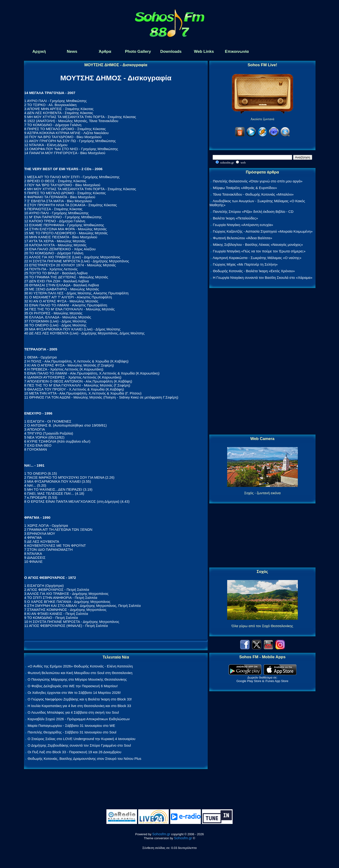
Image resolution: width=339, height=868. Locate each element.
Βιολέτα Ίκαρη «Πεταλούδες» (235, 218)
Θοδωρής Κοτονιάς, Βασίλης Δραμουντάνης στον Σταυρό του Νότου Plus (84, 759)
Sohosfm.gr (161, 834)
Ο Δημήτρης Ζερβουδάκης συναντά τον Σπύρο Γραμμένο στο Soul (79, 745)
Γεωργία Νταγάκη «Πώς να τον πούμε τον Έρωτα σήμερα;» (259, 251)
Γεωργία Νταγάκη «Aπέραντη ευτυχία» (243, 225)
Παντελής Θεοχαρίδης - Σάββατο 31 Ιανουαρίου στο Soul (72, 732)
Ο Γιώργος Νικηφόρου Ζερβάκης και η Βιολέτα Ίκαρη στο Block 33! (80, 699)
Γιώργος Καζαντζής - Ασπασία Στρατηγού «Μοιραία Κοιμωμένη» (263, 231)
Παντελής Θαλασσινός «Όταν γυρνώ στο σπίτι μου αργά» (258, 181)
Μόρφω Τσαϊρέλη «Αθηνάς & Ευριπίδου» (245, 188)
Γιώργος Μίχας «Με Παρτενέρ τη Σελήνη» (245, 264)
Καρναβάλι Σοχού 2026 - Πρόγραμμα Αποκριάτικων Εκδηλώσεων (79, 719)
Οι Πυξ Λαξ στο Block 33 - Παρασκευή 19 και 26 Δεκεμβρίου (74, 752)
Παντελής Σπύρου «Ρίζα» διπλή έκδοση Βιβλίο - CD (253, 212)
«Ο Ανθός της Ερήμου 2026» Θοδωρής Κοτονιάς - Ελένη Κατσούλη (80, 666)
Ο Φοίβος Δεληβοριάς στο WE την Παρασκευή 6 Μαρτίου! (73, 686)
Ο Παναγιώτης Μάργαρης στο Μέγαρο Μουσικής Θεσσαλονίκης (77, 679)
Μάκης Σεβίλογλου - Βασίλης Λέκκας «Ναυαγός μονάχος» (258, 245)
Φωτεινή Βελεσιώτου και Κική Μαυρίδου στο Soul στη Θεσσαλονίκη (80, 673)
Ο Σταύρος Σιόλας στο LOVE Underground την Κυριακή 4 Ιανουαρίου (81, 739)
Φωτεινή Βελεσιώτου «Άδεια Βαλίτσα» (242, 238)
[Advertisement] (262, 362)
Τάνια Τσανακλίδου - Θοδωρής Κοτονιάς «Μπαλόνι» (253, 194)
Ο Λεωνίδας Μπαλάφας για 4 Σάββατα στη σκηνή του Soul (73, 712)
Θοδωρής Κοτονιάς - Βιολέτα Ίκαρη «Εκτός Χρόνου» (254, 271)
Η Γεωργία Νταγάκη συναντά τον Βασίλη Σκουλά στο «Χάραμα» (263, 278)
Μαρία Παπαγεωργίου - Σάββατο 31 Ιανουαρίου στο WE (71, 726)
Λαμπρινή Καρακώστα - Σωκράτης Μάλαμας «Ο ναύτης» (257, 258)
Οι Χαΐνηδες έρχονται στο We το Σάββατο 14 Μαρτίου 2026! (74, 693)
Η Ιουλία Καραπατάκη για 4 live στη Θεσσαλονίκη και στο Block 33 (79, 706)
